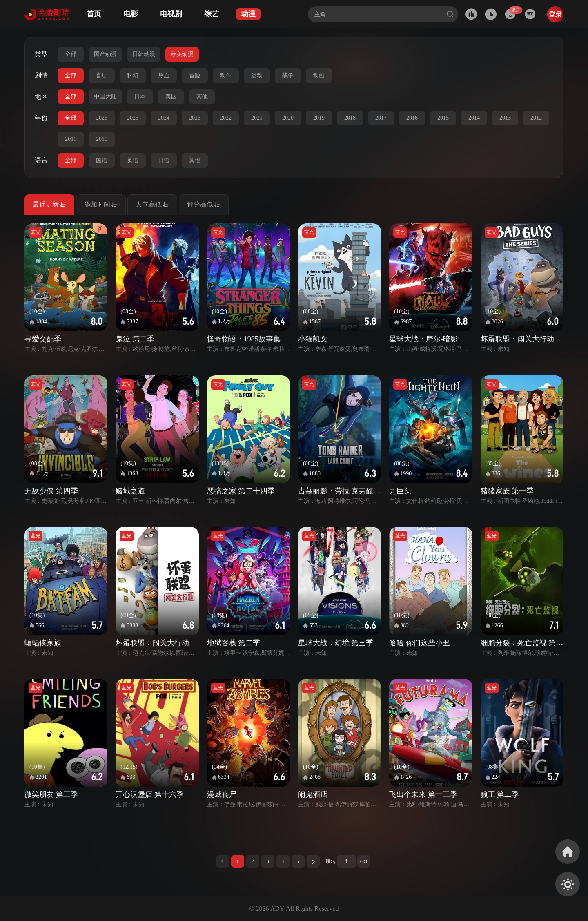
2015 (443, 118)
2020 (288, 118)
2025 (133, 118)
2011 (70, 139)
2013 (505, 118)
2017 (381, 118)
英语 (133, 160)
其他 (202, 97)
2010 (102, 139)
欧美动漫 (182, 54)
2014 (474, 118)
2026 (102, 118)
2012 (536, 118)
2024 (164, 118)
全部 (71, 54)
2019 (319, 118)
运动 (257, 75)
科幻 (133, 75)
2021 (257, 118)
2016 (412, 118)
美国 (171, 97)
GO (364, 861)
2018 (350, 118)
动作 (226, 75)
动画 (319, 75)
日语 (164, 160)
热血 (164, 75)
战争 (288, 75)
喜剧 (102, 75)
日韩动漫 (144, 54)
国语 (102, 160)
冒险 (195, 75)
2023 (195, 118)
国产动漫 (105, 54)
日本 (140, 97)
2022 (226, 118)
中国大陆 (105, 97)
